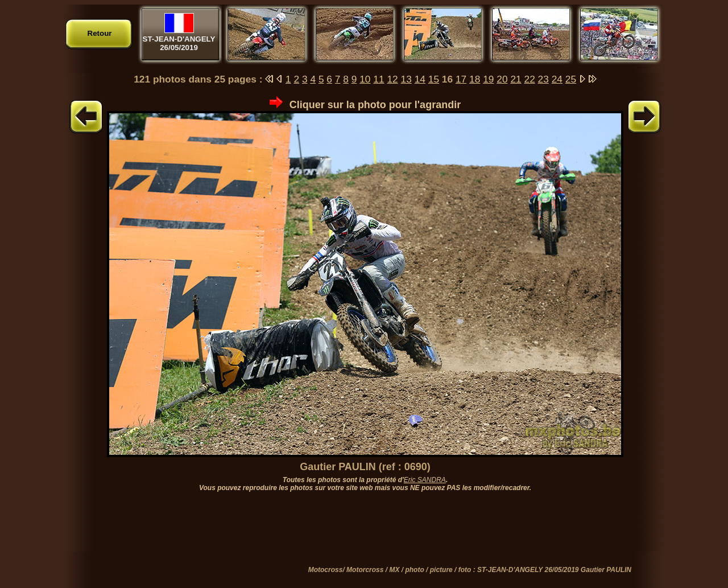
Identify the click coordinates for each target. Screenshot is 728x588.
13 (406, 79)
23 (543, 79)
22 (530, 79)
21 (516, 79)
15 (434, 79)
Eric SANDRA (425, 480)
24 (557, 79)
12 (392, 79)
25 (571, 79)
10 (365, 79)
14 (420, 79)
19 (488, 79)
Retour (100, 33)
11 (379, 79)
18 (475, 79)
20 (502, 79)
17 (461, 79)
